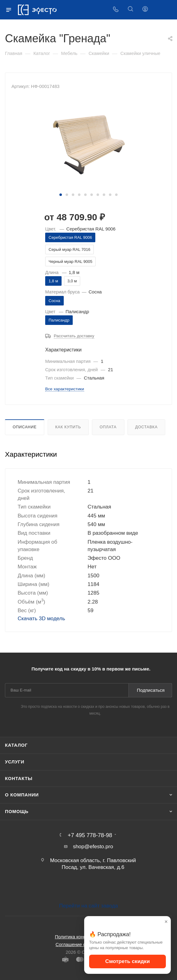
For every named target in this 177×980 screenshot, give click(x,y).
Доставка (146, 427)
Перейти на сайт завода (88, 906)
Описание (25, 427)
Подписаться (151, 690)
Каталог (16, 745)
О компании (22, 795)
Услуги (15, 762)
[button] (61, 195)
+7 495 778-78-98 (90, 835)
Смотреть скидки (127, 961)
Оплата (108, 427)
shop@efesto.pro (93, 847)
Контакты (19, 779)
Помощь (17, 812)
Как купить (68, 427)
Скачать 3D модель (41, 619)
